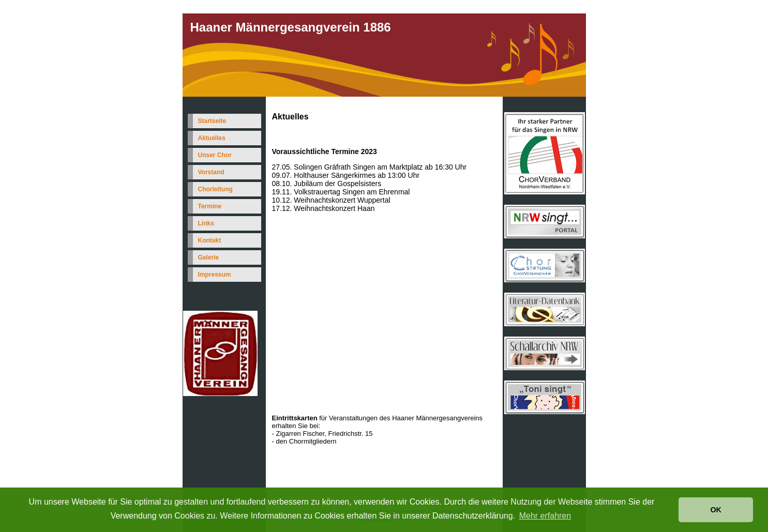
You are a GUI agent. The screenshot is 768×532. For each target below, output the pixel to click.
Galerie (209, 257)
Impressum (215, 275)
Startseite (212, 121)
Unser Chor (215, 155)
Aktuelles (212, 138)
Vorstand (211, 172)
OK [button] (716, 510)
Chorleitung (215, 189)
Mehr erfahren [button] (545, 516)
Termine (210, 206)
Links (206, 223)
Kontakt (210, 240)
